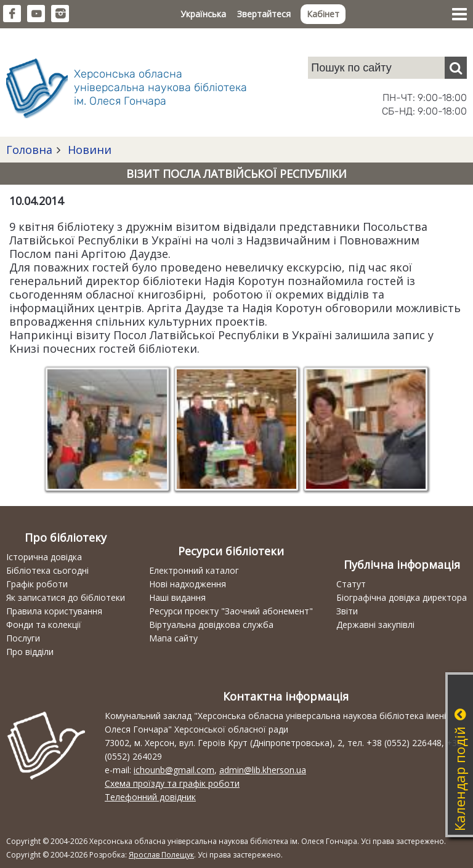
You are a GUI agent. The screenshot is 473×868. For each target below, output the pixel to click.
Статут (351, 584)
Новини (88, 150)
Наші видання (177, 597)
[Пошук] (456, 68)
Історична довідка (44, 557)
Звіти (347, 611)
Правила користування (54, 611)
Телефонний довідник (150, 797)
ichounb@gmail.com (174, 770)
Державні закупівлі (375, 625)
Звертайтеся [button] (264, 14)
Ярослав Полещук (161, 855)
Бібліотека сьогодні (47, 570)
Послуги (23, 638)
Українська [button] (203, 14)
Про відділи (30, 652)
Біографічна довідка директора (402, 597)
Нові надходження (188, 584)
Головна (29, 150)
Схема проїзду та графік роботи (172, 783)
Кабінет (323, 14)
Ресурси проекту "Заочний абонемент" (231, 611)
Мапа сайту (173, 638)
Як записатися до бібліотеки (66, 597)
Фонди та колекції (44, 625)
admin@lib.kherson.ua (263, 770)
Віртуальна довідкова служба (211, 625)
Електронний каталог (194, 570)
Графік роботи (37, 584)
